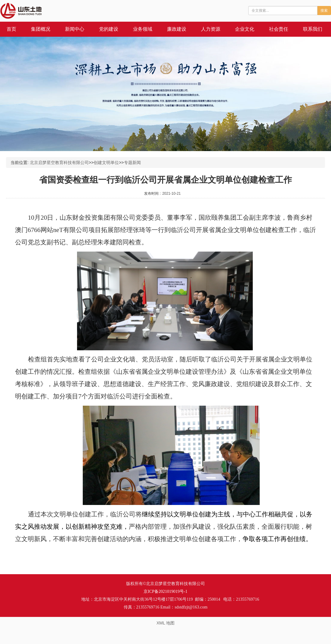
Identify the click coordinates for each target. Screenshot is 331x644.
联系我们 (313, 29)
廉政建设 (177, 29)
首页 (11, 29)
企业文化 (245, 29)
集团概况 (41, 29)
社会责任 (279, 29)
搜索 (324, 11)
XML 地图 (165, 623)
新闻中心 (75, 29)
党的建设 (109, 29)
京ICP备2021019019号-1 (165, 591)
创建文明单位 (106, 163)
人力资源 (211, 29)
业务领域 (143, 29)
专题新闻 (132, 163)
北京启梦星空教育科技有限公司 (59, 163)
